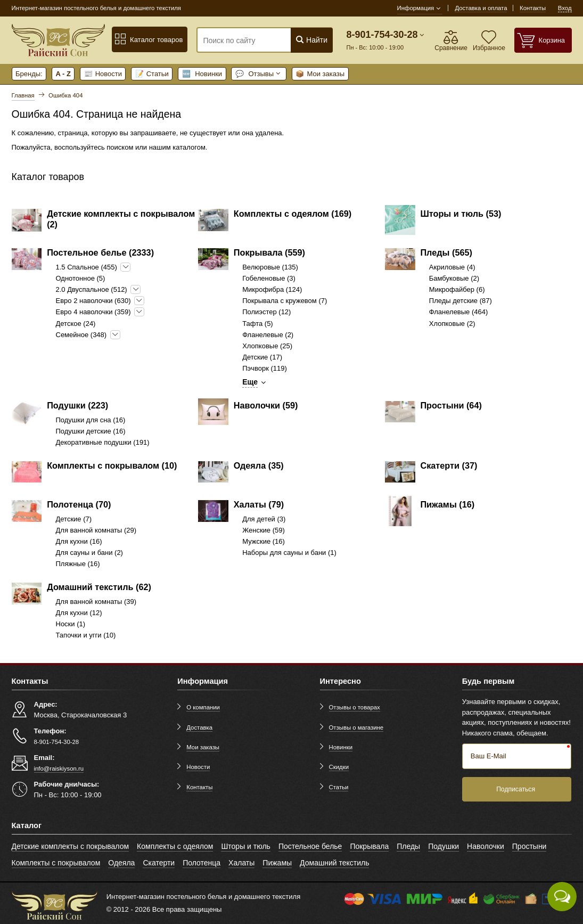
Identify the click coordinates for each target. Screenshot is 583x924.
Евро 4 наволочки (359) (93, 312)
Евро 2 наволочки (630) (93, 301)
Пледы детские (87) (461, 301)
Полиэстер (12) (266, 312)
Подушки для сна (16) (91, 420)
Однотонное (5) (81, 278)
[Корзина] (543, 40)
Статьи (152, 74)
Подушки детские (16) (91, 431)
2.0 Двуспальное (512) (92, 289)
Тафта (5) (258, 324)
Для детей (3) (264, 519)
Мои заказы (320, 74)
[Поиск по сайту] (253, 40)
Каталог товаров (149, 39)
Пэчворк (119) (265, 368)
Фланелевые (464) (459, 312)
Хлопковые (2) (452, 324)
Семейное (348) (81, 335)
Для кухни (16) (79, 541)
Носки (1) (71, 624)
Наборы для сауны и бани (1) (289, 553)
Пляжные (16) (78, 564)
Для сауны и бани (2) (89, 553)
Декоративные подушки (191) (103, 442)
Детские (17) (262, 357)
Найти (311, 40)
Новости (103, 74)
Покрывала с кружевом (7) (285, 301)
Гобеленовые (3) (269, 278)
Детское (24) (76, 324)
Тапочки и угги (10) (86, 635)
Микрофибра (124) (272, 289)
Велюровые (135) (270, 267)
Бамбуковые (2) (454, 278)
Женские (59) (264, 530)
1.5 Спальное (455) (87, 267)
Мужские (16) (264, 541)
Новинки (202, 74)
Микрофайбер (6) (457, 289)
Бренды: (29, 74)
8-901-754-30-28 (382, 35)
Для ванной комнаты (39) (96, 602)
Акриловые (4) (452, 267)
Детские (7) (74, 519)
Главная (23, 95)
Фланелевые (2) (268, 335)
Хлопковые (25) (267, 346)
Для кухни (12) (79, 613)
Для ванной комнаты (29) (96, 530)
